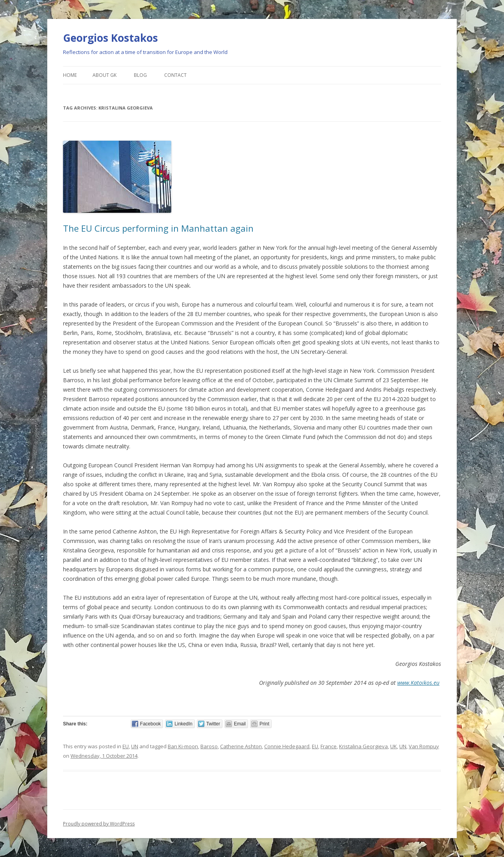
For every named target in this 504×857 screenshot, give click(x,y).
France (329, 746)
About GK (105, 75)
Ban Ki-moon (183, 746)
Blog (140, 75)
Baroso (209, 746)
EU (126, 746)
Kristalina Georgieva (363, 746)
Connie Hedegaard (287, 746)
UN (135, 746)
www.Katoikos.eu (418, 683)
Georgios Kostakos (110, 38)
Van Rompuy (424, 746)
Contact (175, 75)
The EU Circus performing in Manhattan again (158, 228)
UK (394, 746)
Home (70, 75)
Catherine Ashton (241, 746)
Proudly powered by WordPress (99, 824)
